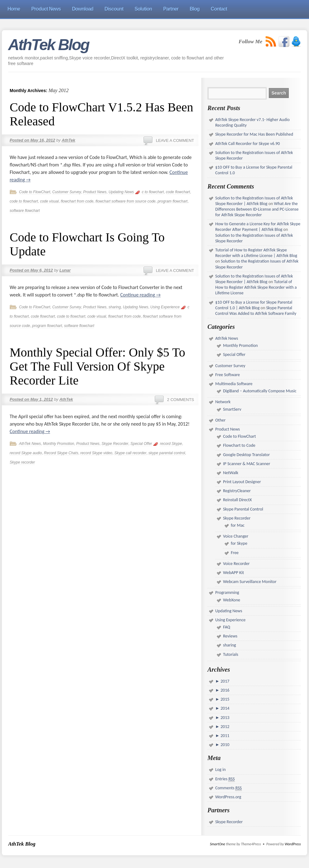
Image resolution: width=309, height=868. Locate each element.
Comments (228, 788)
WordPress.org (228, 797)
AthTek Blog (49, 45)
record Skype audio (26, 453)
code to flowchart (24, 201)
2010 (225, 745)
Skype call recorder (130, 453)
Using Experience (165, 307)
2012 (225, 727)
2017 (225, 681)
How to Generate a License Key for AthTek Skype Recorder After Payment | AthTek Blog (258, 227)
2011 (225, 736)
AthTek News (30, 444)
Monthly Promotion (59, 444)
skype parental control (167, 453)
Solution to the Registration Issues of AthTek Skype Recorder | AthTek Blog (254, 201)
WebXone (232, 600)
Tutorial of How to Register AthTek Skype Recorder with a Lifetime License (256, 287)
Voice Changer (236, 536)
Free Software (228, 375)
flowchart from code (77, 201)
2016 (225, 690)
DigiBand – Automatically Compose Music (260, 391)
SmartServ (232, 409)
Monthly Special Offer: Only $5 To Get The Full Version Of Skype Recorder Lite (97, 366)
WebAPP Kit (233, 573)
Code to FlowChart (35, 192)
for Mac (238, 525)
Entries (225, 779)
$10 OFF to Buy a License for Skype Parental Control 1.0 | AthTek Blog (254, 305)
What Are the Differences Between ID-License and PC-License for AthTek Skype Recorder (257, 209)
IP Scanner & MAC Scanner (247, 464)
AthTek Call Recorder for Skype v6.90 (247, 144)
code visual (49, 201)
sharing (114, 307)
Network (223, 402)
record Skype (171, 444)
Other (220, 420)
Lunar (65, 270)
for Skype (239, 543)
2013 (225, 718)
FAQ (227, 627)
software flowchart (25, 211)
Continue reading (140, 295)
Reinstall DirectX (237, 500)
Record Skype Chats (61, 453)
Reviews (230, 636)
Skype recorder (22, 462)
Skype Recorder (115, 444)
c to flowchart (153, 192)
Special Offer (141, 444)
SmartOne (218, 844)
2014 (225, 708)
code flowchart (178, 192)
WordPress (293, 844)
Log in (221, 770)
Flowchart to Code (239, 445)
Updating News (121, 192)
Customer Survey (67, 192)
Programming (227, 593)
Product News (95, 192)
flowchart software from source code (126, 201)
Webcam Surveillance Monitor (250, 582)
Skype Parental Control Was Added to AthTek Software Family (256, 311)
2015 (225, 699)
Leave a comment (175, 140)
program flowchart (173, 201)
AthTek (69, 140)
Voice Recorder (236, 564)
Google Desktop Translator (246, 455)
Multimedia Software (234, 384)
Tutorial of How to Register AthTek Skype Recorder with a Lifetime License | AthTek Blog (256, 253)
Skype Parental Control (243, 509)
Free (235, 553)
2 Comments (181, 400)
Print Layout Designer (242, 482)
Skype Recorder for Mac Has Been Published (254, 134)
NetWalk (231, 473)
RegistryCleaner (237, 491)
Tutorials (231, 654)
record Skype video (96, 453)
